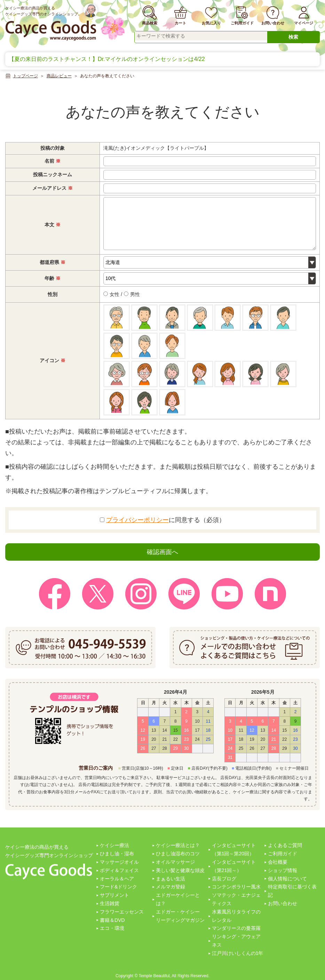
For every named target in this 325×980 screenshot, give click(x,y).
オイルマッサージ (175, 862)
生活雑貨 (110, 903)
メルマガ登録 (171, 887)
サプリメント (114, 895)
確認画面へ (162, 552)
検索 (293, 37)
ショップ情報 (283, 870)
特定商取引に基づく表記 (292, 891)
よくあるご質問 (285, 845)
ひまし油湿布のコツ (178, 854)
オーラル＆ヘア (117, 879)
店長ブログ (224, 879)
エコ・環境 (112, 928)
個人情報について (287, 879)
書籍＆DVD (112, 920)
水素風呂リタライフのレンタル (236, 916)
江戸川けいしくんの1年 (238, 953)
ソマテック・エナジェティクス (236, 899)
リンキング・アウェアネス (236, 941)
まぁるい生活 (171, 879)
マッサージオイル (119, 862)
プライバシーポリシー (137, 520)
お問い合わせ (283, 903)
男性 (132, 294)
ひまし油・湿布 (117, 854)
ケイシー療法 (114, 845)
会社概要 (278, 862)
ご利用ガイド (283, 854)
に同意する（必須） (162, 520)
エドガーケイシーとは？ (178, 899)
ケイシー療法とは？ (178, 845)
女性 (111, 294)
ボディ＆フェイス (119, 870)
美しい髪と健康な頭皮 (180, 870)
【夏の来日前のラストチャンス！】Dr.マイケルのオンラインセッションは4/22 (107, 59)
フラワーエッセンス (122, 912)
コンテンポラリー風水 (236, 887)
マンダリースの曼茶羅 (236, 928)
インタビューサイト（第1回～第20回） (234, 849)
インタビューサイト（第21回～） (234, 866)
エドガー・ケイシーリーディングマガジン (180, 916)
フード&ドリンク (118, 887)
